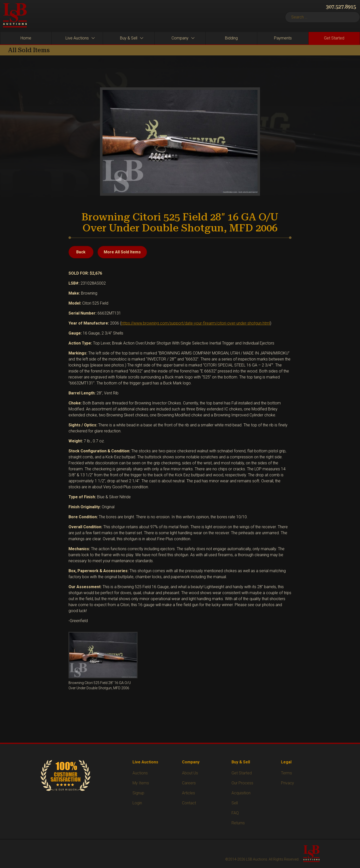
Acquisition (241, 793)
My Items (141, 783)
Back (81, 252)
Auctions (140, 773)
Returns (238, 823)
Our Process (242, 783)
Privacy (287, 783)
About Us (190, 773)
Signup (138, 793)
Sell (235, 803)
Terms (286, 773)
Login (137, 803)
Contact (189, 803)
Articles (188, 793)
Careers (189, 783)
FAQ (235, 813)
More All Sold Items (122, 252)
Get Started (242, 773)
